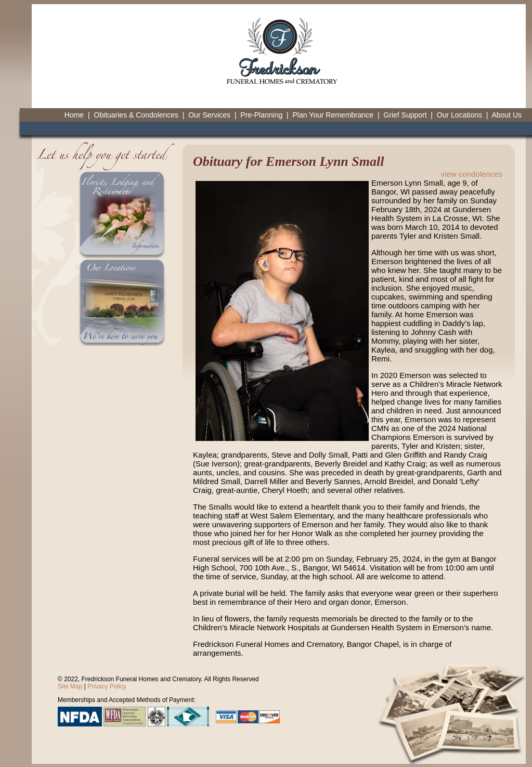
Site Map (70, 686)
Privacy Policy (107, 686)
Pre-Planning (261, 115)
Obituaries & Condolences (136, 115)
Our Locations (459, 115)
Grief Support (405, 115)
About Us (507, 115)
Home (74, 115)
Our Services (209, 115)
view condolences (472, 174)
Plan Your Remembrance (333, 115)
